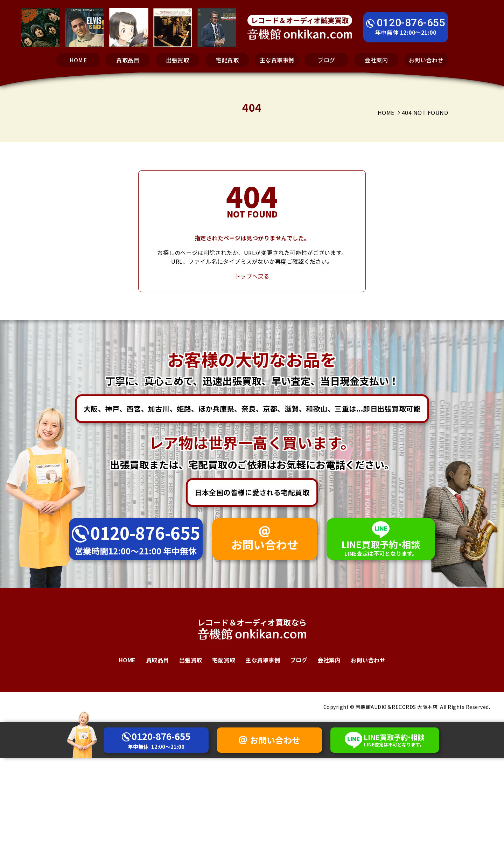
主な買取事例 (277, 60)
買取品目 (128, 60)
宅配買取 (227, 60)
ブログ (327, 60)
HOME (78, 60)
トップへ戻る (252, 276)
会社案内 (376, 60)
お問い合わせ (426, 60)
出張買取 (177, 60)
